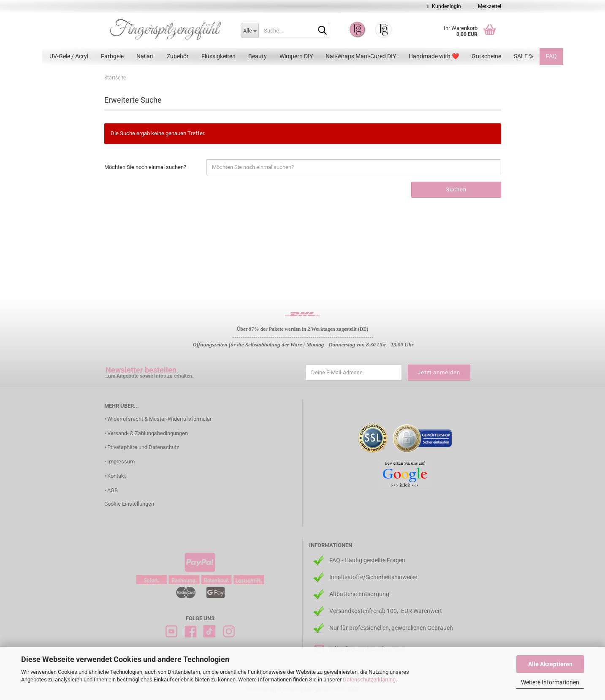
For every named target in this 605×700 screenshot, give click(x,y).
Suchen (456, 189)
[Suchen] (322, 31)
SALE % (524, 56)
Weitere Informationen (550, 682)
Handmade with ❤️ (434, 56)
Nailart (145, 56)
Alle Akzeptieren (550, 664)
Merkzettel (487, 6)
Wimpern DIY (296, 56)
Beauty (258, 56)
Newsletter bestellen (141, 370)
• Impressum (119, 462)
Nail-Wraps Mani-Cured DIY (361, 56)
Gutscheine (486, 56)
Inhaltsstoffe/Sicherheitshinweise (373, 577)
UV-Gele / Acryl (69, 56)
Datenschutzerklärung (369, 680)
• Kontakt (115, 476)
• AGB (111, 490)
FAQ (551, 56)
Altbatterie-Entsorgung (359, 594)
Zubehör (178, 56)
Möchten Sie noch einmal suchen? (145, 167)
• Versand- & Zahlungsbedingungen (146, 433)
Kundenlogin (444, 6)
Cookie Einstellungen (129, 504)
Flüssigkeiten (218, 56)
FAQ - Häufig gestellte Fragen (367, 560)
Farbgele (112, 56)
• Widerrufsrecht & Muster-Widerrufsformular (158, 419)
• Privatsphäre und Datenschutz (142, 447)
